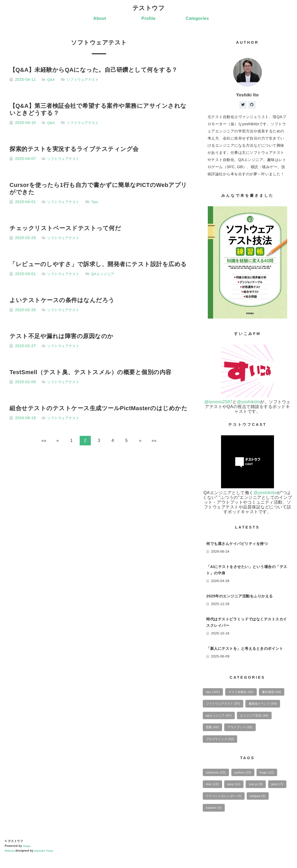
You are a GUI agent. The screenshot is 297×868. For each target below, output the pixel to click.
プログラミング (261, 745)
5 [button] (126, 442)
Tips (98, 202)
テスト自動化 (246, 693)
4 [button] (113, 442)
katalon (241, 817)
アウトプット (221, 745)
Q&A (52, 80)
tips (214, 693)
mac (213, 792)
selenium (217, 779)
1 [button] (71, 442)
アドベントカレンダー (250, 805)
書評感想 (217, 706)
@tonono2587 (218, 403)
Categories (197, 19)
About (100, 19)
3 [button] (99, 442)
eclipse (215, 817)
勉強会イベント (222, 719)
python (247, 779)
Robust (10, 861)
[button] (44, 442)
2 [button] (85, 442)
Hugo (27, 856)
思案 (256, 732)
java (237, 792)
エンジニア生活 (222, 732)
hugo (273, 779)
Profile (148, 19)
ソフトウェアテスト (85, 80)
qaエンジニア (263, 719)
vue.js (261, 792)
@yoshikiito (248, 403)
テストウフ (149, 8)
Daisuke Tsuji (45, 861)
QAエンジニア (106, 274)
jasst (213, 805)
